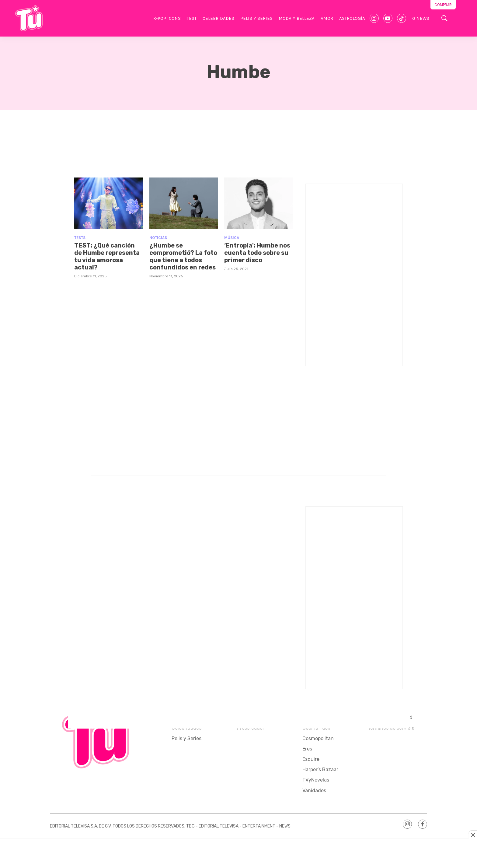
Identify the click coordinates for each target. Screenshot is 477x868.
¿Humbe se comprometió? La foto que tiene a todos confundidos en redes (183, 256)
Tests (80, 238)
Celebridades (218, 18)
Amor (327, 18)
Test (192, 18)
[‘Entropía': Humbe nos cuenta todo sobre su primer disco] (259, 203)
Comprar (443, 5)
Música (232, 238)
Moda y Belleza (297, 18)
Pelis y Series (256, 18)
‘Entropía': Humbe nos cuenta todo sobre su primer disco (257, 253)
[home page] (29, 18)
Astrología (352, 18)
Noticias (158, 238)
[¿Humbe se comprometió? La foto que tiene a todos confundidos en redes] (184, 203)
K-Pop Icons (167, 18)
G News (421, 18)
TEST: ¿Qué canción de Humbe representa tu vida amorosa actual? (107, 256)
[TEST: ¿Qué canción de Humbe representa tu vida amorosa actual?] (109, 203)
